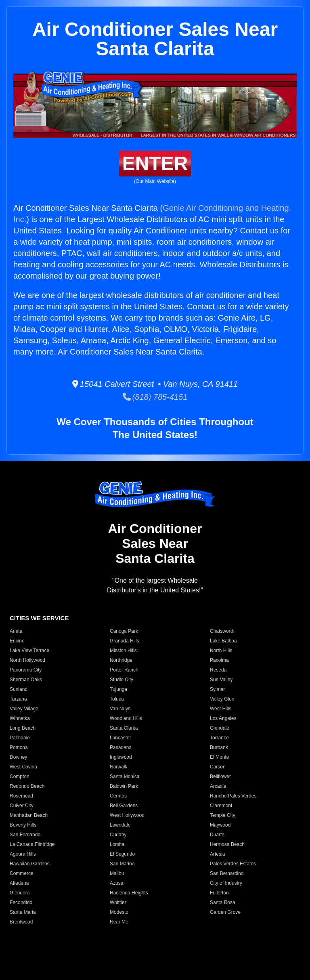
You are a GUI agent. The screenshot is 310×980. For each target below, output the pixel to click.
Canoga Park (124, 631)
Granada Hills (125, 641)
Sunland (19, 689)
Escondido (21, 902)
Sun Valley (221, 680)
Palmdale (20, 738)
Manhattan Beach (29, 815)
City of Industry (226, 883)
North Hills (221, 651)
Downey (18, 757)
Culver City (22, 806)
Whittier (118, 902)
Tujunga (118, 689)
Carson (218, 767)
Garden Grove (225, 912)
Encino (17, 641)
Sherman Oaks (26, 680)
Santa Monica (125, 776)
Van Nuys (120, 709)
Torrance (219, 738)
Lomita (117, 844)
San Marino (122, 864)
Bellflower (220, 776)
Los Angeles (223, 718)
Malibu (117, 873)
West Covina (23, 767)
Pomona (19, 747)
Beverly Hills (23, 825)
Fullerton (219, 893)
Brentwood (21, 922)
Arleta (16, 631)
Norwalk (118, 767)
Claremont (221, 806)
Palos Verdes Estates (233, 864)
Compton (20, 776)
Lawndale (120, 825)
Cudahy (118, 835)
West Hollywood (127, 815)
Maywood (220, 825)
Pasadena (121, 747)
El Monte (219, 757)
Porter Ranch (124, 670)
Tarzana (18, 699)
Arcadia (218, 786)
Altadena (19, 883)
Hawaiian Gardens (30, 864)
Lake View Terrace (29, 651)
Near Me (119, 922)
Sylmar (217, 689)
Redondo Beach (27, 786)
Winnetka (20, 718)
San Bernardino (227, 873)
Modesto (119, 912)
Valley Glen (222, 699)
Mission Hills (123, 651)
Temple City (223, 815)
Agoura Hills (23, 854)
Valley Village (24, 709)
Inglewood (121, 757)
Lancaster (120, 738)
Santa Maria (23, 912)
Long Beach (23, 728)
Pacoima (219, 660)
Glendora (20, 893)
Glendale (220, 728)
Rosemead (21, 796)
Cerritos (118, 796)
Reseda (218, 670)
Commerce (22, 873)
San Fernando (25, 835)
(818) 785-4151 (155, 397)
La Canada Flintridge (32, 844)
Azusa (116, 883)
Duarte (217, 835)
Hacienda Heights (129, 893)
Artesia (217, 854)
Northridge (121, 660)
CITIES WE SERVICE (39, 618)
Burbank (219, 747)
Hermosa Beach (227, 844)
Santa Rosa (223, 902)
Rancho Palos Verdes (233, 796)
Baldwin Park (124, 786)
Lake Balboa (223, 641)
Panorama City (26, 670)
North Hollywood (27, 660)
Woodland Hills (126, 718)
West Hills (221, 709)
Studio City (121, 680)
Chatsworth (222, 631)
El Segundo (122, 854)
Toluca (117, 699)
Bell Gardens (124, 806)
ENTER (155, 163)
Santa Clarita (124, 728)
